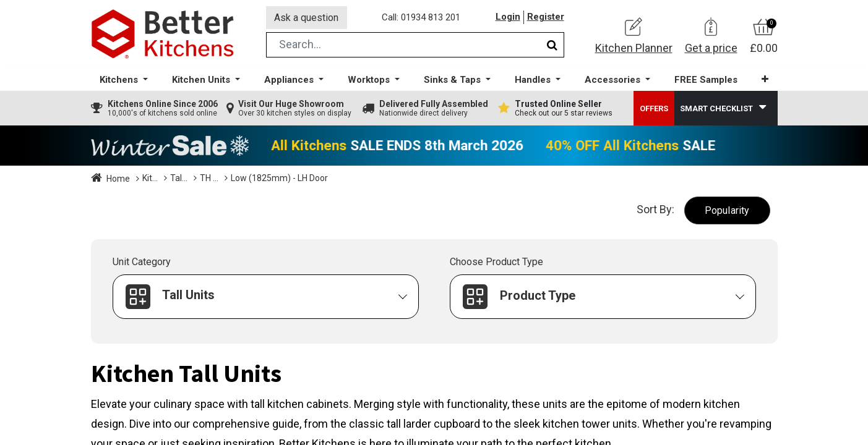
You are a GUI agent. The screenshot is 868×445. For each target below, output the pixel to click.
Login (508, 18)
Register (546, 18)
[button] (764, 80)
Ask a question (307, 18)
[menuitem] (705, 81)
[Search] (552, 45)
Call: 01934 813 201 (422, 18)
